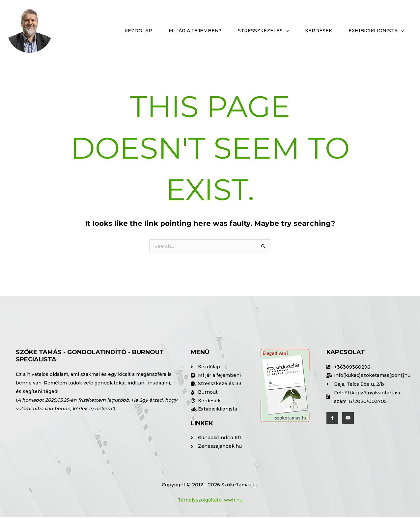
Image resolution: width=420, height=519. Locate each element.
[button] (263, 31)
